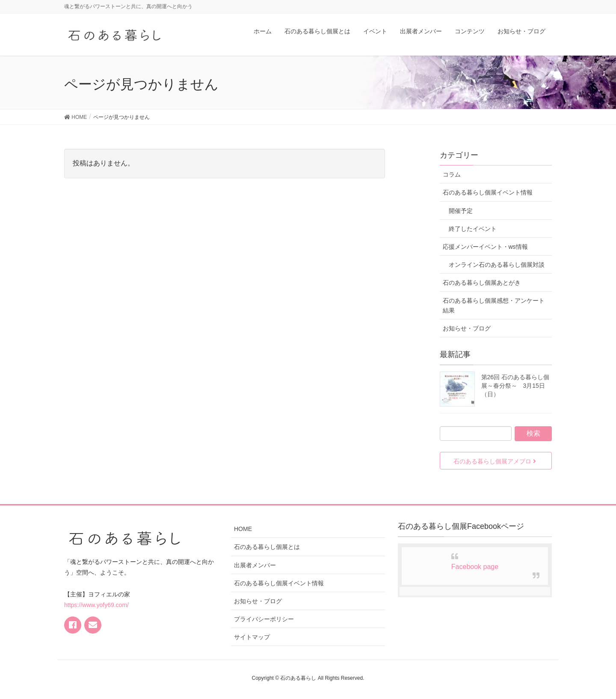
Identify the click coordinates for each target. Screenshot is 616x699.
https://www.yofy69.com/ (96, 605)
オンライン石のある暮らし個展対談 (497, 265)
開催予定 (461, 211)
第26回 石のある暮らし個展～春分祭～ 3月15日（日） (515, 386)
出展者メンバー (255, 565)
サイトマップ (252, 637)
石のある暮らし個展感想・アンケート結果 (494, 305)
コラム (452, 174)
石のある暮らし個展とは (267, 547)
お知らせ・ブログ (467, 328)
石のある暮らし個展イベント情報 (488, 192)
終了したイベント (473, 229)
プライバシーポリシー (264, 619)
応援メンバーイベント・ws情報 (485, 247)
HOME (243, 529)
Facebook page (475, 567)
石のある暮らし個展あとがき (482, 283)
